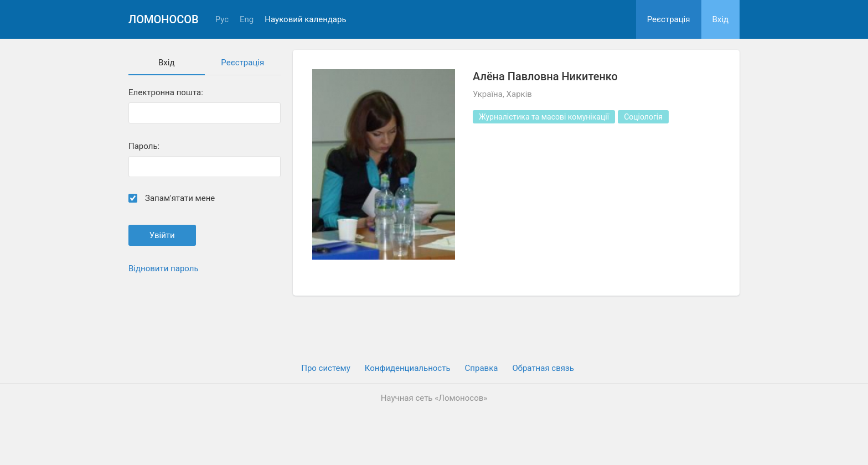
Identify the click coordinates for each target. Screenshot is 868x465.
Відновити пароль (164, 268)
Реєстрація (669, 19)
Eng (247, 20)
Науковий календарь (305, 20)
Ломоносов (164, 19)
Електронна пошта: (166, 93)
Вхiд (721, 19)
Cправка (482, 368)
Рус (222, 20)
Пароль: (144, 146)
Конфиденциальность (408, 368)
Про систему (326, 368)
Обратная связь (543, 368)
